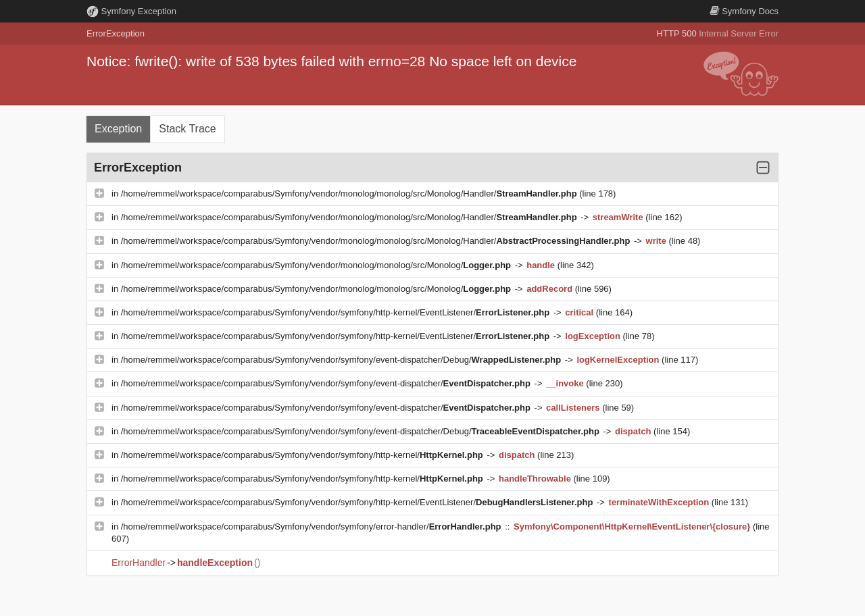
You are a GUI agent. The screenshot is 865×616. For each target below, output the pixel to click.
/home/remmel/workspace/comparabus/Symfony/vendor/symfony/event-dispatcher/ (327, 383)
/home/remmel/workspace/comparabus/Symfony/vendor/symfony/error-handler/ (312, 527)
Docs (744, 11)
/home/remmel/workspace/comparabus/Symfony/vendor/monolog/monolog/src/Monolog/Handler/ (350, 194)
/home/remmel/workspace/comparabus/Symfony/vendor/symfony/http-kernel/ (303, 455)
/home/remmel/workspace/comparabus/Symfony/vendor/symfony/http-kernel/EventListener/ (337, 312)
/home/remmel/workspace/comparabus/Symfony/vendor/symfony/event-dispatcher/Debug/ (342, 360)
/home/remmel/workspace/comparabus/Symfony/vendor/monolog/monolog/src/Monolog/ (317, 265)
